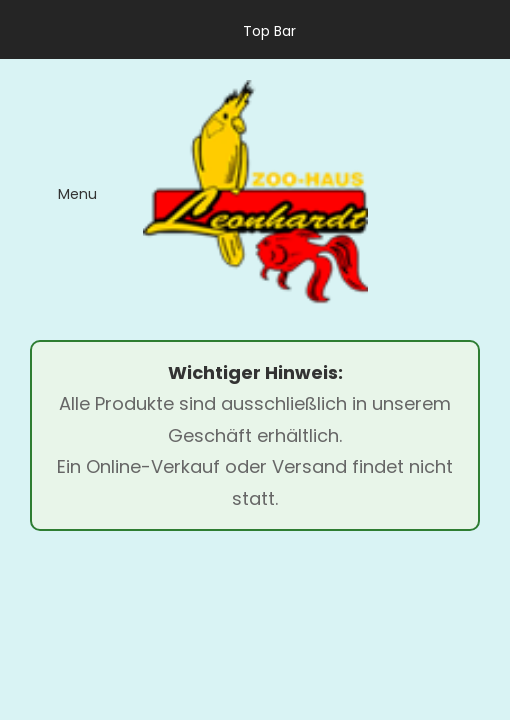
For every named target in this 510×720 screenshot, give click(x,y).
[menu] (63, 192)
